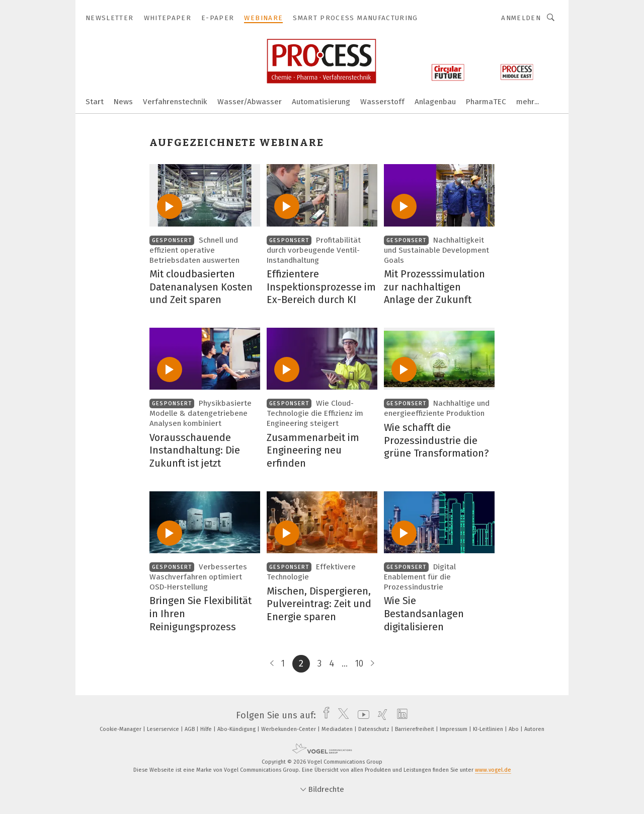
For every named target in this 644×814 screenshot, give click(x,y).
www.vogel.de (493, 770)
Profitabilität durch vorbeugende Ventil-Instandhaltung (314, 250)
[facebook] (324, 715)
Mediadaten (338, 729)
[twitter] (341, 715)
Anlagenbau (435, 102)
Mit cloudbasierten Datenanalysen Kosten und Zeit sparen (201, 287)
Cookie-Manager (121, 729)
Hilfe (207, 729)
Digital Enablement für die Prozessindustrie (420, 577)
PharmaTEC (486, 102)
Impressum (454, 729)
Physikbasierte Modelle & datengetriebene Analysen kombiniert (200, 413)
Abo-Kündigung (237, 729)
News (123, 102)
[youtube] (361, 715)
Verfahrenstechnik (175, 102)
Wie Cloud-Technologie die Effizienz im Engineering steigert (315, 413)
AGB (190, 729)
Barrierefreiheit (415, 729)
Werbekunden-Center (289, 729)
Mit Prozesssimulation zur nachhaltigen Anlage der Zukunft (434, 287)
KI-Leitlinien (489, 729)
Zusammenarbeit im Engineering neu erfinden (313, 450)
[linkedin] (400, 715)
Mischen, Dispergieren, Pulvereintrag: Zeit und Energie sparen (319, 604)
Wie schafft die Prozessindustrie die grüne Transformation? (436, 440)
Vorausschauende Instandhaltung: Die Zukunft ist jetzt (195, 450)
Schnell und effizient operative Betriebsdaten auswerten (194, 250)
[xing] (380, 715)
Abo (514, 729)
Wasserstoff (382, 102)
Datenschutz (375, 729)
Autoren (534, 729)
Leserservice (164, 729)
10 (359, 663)
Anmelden (521, 18)
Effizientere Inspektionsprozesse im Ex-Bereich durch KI (321, 287)
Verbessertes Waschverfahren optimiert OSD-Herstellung (198, 577)
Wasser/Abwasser (250, 102)
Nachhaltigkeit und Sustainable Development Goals (436, 250)
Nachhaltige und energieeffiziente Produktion (437, 408)
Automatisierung (321, 102)
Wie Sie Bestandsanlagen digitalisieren (424, 613)
